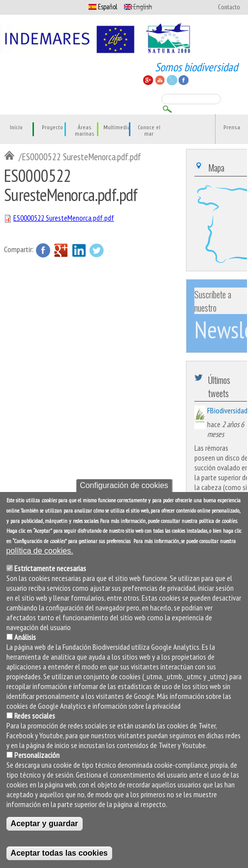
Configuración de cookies (124, 486)
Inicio (16, 128)
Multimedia (117, 128)
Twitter (96, 250)
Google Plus (61, 250)
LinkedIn (79, 250)
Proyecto (52, 128)
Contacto (229, 7)
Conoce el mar (149, 131)
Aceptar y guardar (45, 825)
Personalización (37, 756)
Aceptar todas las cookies (59, 854)
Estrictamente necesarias (50, 569)
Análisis (25, 638)
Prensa (232, 128)
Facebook (43, 250)
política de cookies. (40, 552)
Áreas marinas (85, 131)
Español (103, 7)
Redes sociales (35, 717)
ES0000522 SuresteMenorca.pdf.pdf (64, 218)
